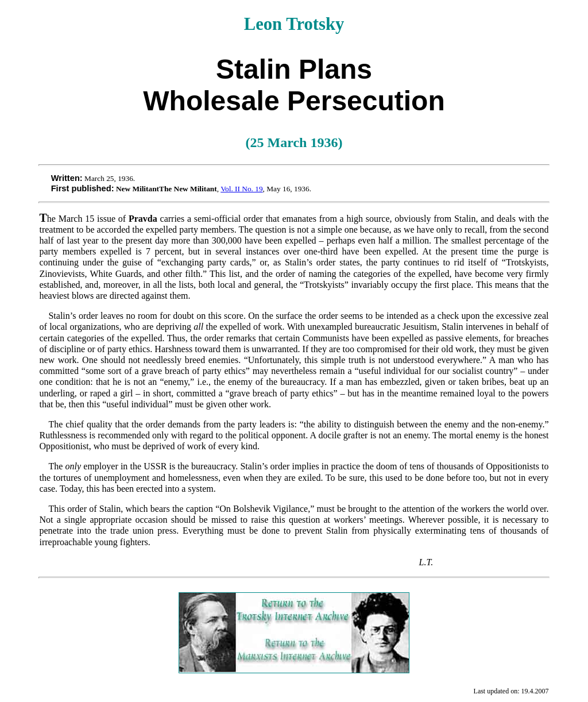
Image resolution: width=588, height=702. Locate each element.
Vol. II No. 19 (241, 189)
